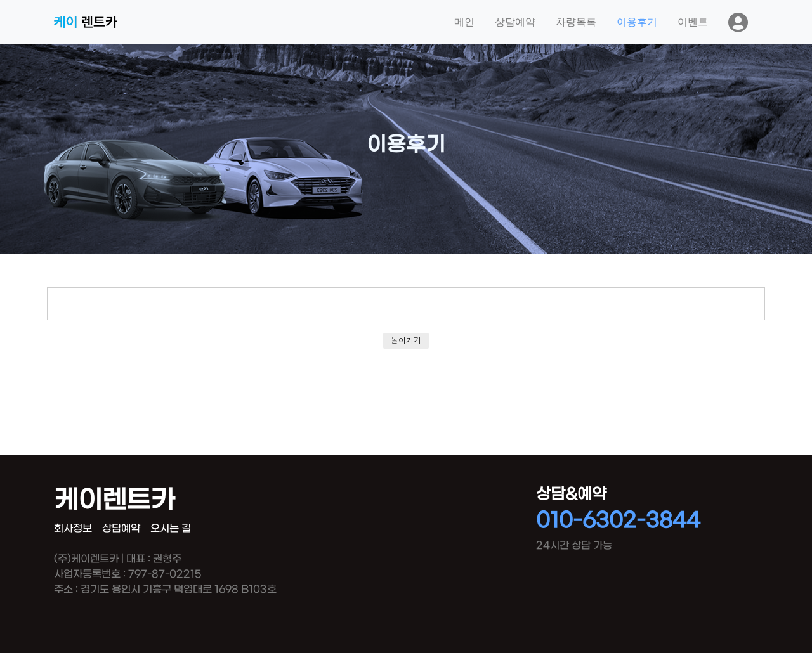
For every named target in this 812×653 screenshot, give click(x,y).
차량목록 (576, 22)
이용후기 (637, 22)
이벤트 (693, 22)
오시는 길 (171, 528)
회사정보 (73, 528)
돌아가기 (406, 340)
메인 (464, 22)
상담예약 (515, 22)
